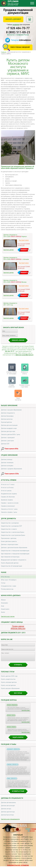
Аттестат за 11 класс (8, 485)
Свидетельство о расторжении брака (13, 535)
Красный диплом (6, 422)
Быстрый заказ (24, 240)
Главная (4, 52)
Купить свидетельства (8, 681)
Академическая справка (9, 494)
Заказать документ (13, 19)
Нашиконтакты (18, 399)
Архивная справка (7, 500)
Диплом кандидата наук (9, 428)
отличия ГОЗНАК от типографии (12, 373)
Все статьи (18, 695)
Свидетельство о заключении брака (13, 532)
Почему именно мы (7, 589)
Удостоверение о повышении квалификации (15, 554)
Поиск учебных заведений (20, 47)
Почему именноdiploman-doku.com (18, 627)
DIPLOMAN (19, 828)
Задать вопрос (18, 739)
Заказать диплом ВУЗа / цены (11, 435)
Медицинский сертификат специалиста (14, 560)
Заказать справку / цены (9, 512)
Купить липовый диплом (9, 684)
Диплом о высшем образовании (11, 410)
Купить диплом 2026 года (9, 678)
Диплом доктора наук (8, 431)
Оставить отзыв (18, 793)
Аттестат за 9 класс (7, 488)
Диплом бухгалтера (7, 817)
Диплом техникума (7, 463)
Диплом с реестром (7, 441)
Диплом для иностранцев (9, 425)
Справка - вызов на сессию (10, 503)
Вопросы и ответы (24, 373)
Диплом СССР (5, 444)
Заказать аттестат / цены (9, 509)
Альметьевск (5, 609)
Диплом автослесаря (8, 807)
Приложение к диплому (9, 538)
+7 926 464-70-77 (18, 28)
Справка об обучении (8, 497)
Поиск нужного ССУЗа (12, 474)
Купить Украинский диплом (10, 563)
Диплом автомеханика (8, 804)
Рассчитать (30, 19)
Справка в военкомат (8, 506)
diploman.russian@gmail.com (24, 355)
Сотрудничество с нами (9, 586)
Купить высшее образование (10, 690)
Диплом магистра (7, 419)
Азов (3, 606)
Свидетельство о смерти (9, 529)
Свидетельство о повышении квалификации (15, 551)
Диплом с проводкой (8, 438)
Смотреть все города (8, 617)
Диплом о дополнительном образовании (14, 548)
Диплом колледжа (7, 466)
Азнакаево (4, 603)
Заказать (24, 250)
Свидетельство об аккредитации (12, 566)
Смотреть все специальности (10, 821)
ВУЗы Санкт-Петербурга (9, 580)
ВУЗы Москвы (5, 577)
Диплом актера (6, 810)
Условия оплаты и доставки (24, 386)
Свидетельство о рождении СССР (11, 526)
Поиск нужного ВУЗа (12, 449)
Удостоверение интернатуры (10, 557)
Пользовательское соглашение (18, 867)
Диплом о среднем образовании (11, 469)
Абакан (3, 600)
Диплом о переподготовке (10, 545)
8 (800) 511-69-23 (18, 32)
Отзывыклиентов (12, 386)
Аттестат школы (6, 491)
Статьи (3, 583)
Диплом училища (7, 460)
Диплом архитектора (8, 814)
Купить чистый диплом (8, 687)
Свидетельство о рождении (10, 523)
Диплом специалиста (8, 413)
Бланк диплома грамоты (9, 541)
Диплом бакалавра (7, 416)
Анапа (3, 612)
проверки (16, 25)
